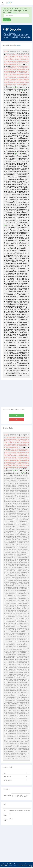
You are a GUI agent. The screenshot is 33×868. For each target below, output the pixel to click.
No (16, 419)
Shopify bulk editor (13, 865)
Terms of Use (29, 864)
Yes (16, 415)
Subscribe (7, 20)
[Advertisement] (16, 394)
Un (9, 3)
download (18, 45)
